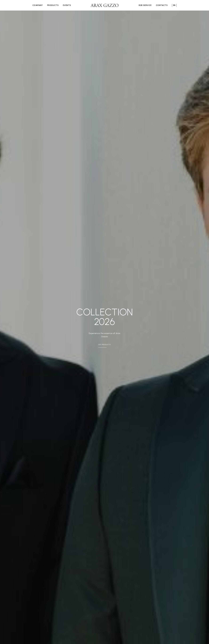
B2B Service (145, 5)
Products (53, 5)
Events (67, 5)
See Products (104, 345)
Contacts (162, 5)
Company (38, 5)
